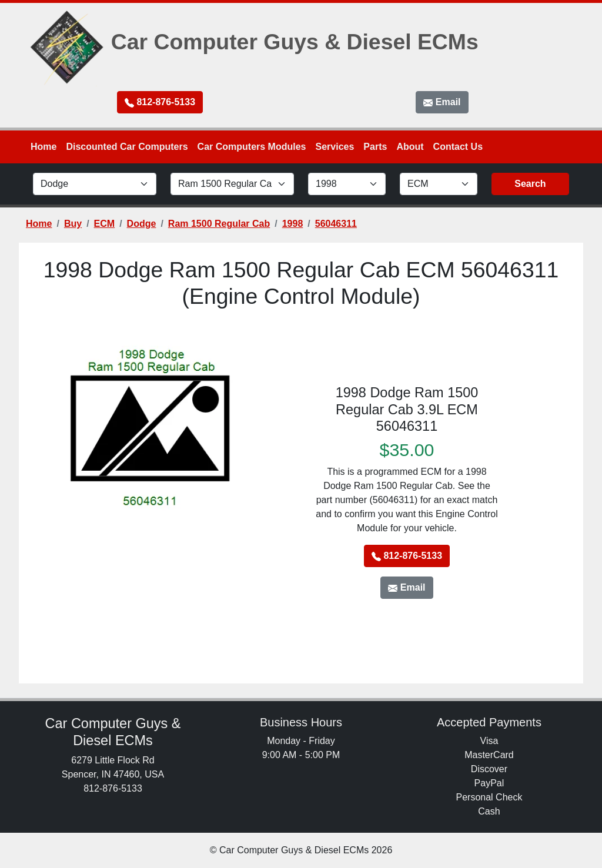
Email (442, 102)
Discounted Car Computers (127, 147)
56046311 (336, 224)
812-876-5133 (160, 102)
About (410, 147)
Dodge (142, 224)
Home (44, 147)
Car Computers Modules (252, 147)
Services (335, 147)
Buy (73, 224)
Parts (375, 147)
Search (530, 184)
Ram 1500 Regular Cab (219, 224)
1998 (293, 224)
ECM (105, 224)
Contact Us (458, 147)
